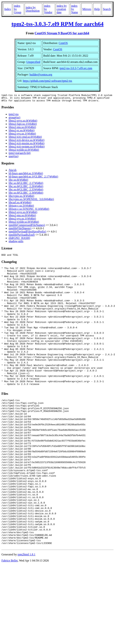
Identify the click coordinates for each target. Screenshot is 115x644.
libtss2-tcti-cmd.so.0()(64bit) (25, 138)
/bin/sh (13, 172)
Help (97, 9)
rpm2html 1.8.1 (27, 610)
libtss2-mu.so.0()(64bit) (22, 129)
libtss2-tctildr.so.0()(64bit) (24, 151)
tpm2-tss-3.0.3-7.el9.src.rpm (76, 68)
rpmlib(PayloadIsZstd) (22, 236)
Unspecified (33, 62)
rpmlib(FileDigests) (20, 230)
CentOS (63, 43)
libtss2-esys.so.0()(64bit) (23, 122)
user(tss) (13, 158)
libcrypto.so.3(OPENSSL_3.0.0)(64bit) (31, 201)
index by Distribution (33, 9)
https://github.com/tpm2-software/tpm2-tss (47, 81)
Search (107, 9)
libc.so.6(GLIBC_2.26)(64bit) (26, 188)
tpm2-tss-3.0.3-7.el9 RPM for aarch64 (58, 24)
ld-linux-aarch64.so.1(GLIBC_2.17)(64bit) (33, 178)
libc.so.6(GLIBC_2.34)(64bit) (26, 194)
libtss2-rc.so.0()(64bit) (22, 132)
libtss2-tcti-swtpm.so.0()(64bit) (27, 148)
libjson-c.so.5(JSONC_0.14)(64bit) (29, 211)
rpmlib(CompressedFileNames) (27, 227)
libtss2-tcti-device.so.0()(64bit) (27, 142)
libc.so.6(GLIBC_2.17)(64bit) (26, 185)
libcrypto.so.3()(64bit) (21, 198)
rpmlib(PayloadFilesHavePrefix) (27, 233)
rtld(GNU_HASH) (19, 240)
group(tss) (14, 119)
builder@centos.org (41, 74)
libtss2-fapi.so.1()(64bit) (23, 126)
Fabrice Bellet (10, 617)
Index (8, 9)
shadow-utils (16, 243)
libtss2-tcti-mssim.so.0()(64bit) (27, 145)
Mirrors (87, 9)
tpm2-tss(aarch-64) (20, 155)
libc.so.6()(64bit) (18, 181)
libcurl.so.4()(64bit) (20, 204)
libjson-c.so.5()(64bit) (21, 207)
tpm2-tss (14, 116)
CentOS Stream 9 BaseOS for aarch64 (62, 33)
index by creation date (62, 9)
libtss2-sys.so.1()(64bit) (22, 135)
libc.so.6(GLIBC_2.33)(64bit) (26, 191)
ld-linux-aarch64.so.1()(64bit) (26, 175)
